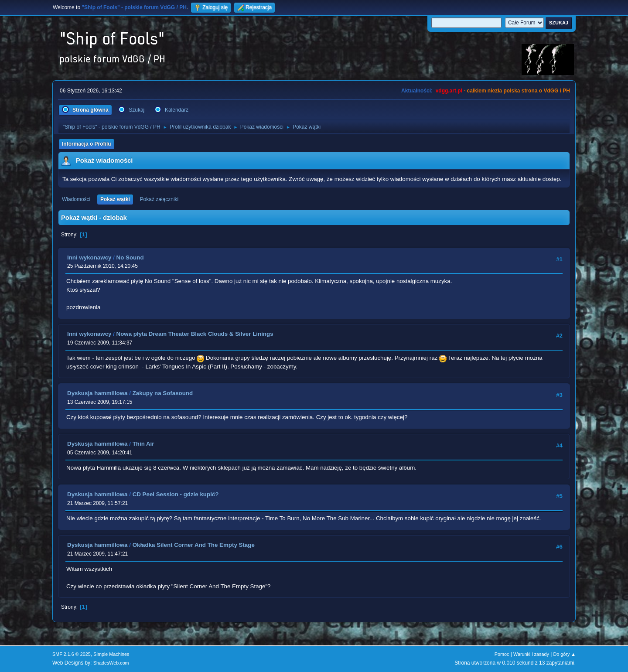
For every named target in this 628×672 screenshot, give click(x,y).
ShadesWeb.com (111, 663)
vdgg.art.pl (449, 91)
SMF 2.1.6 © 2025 (72, 654)
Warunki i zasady (531, 654)
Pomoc (502, 654)
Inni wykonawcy (89, 258)
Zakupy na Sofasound (163, 393)
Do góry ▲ (565, 654)
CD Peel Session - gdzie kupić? (176, 494)
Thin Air (143, 444)
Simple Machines (111, 654)
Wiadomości (76, 199)
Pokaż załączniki (159, 199)
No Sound (130, 258)
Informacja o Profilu (87, 144)
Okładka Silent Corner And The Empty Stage (194, 545)
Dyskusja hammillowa (97, 393)
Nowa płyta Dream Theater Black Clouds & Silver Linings (195, 334)
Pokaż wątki (115, 199)
